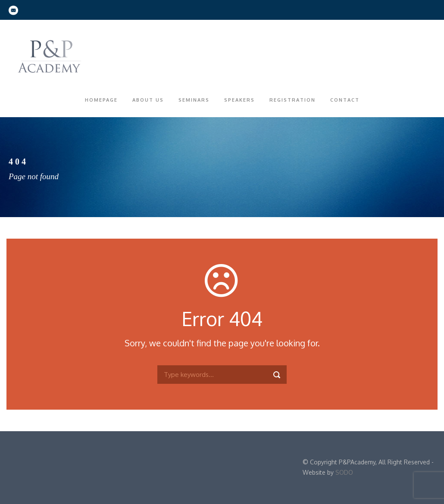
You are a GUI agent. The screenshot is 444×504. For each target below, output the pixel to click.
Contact (345, 100)
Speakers (239, 100)
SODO (344, 472)
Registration (292, 100)
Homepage (101, 100)
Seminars (194, 100)
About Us (148, 100)
